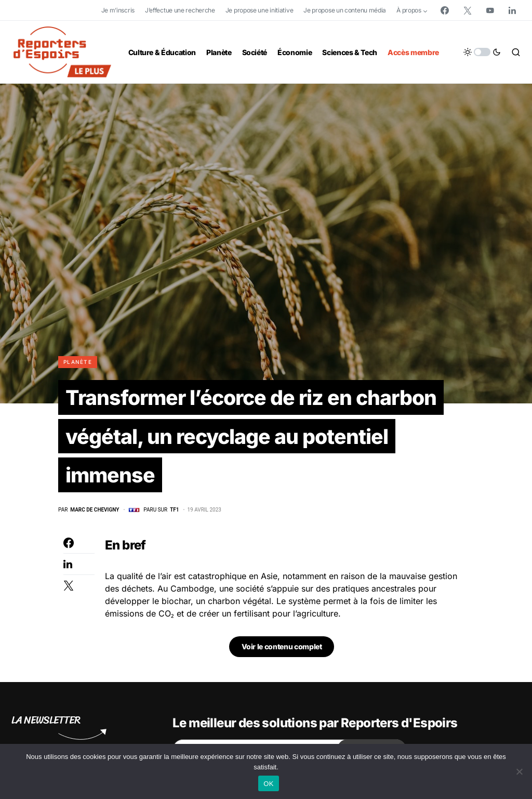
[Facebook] (445, 10)
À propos (409, 10)
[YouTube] (490, 10)
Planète (78, 362)
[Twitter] (468, 10)
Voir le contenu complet (282, 649)
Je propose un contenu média (345, 10)
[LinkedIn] (512, 10)
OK (268, 784)
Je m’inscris (118, 10)
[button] (482, 52)
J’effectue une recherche (180, 10)
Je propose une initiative (260, 10)
